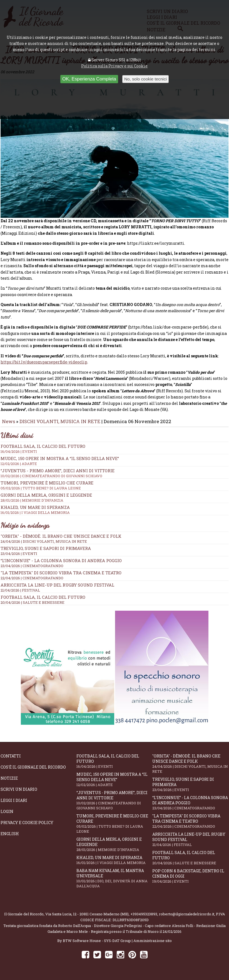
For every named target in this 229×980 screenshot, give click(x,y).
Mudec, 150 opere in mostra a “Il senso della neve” (114, 465)
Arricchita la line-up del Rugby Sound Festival (57, 589)
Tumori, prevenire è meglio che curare (114, 827)
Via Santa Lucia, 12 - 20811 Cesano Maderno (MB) (87, 918)
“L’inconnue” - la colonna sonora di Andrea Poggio (61, 564)
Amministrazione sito (153, 944)
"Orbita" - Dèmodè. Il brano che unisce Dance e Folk (61, 540)
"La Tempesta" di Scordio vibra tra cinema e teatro (61, 577)
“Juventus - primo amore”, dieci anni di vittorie (114, 804)
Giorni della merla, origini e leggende (114, 848)
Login (7, 815)
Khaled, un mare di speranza (114, 864)
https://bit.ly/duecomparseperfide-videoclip (44, 366)
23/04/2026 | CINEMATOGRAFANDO (32, 570)
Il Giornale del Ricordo (24, 918)
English (10, 838)
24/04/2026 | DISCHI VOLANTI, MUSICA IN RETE (44, 545)
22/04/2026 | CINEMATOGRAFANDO (32, 582)
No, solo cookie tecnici (145, 79)
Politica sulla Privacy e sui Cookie (114, 66)
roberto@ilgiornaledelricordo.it (187, 918)
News (8, 425)
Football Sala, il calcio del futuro (43, 601)
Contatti (11, 760)
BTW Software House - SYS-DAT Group (97, 944)
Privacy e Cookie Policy (27, 826)
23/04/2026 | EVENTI (19, 557)
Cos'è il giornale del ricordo (33, 771)
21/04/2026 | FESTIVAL (20, 594)
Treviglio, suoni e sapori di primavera (46, 552)
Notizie (9, 782)
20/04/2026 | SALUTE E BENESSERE (33, 606)
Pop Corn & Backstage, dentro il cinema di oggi (190, 880)
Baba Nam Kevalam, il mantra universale (114, 882)
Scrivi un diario (19, 793)
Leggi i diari (14, 804)
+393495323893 (144, 918)
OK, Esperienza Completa (89, 79)
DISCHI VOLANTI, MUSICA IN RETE (60, 425)
